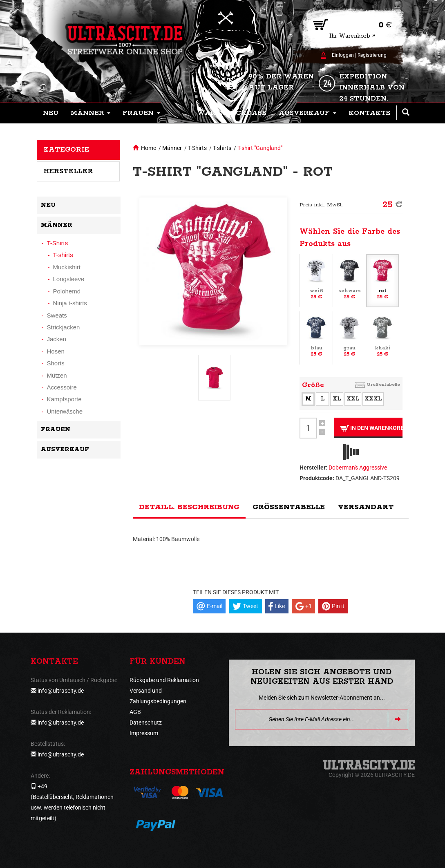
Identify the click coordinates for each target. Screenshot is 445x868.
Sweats (57, 315)
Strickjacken (64, 327)
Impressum (144, 733)
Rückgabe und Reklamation (164, 680)
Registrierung (372, 55)
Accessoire (62, 387)
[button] (91, 113)
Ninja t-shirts (70, 303)
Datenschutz (146, 723)
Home (149, 148)
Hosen (56, 351)
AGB (135, 712)
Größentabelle (383, 384)
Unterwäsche (65, 411)
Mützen (57, 375)
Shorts (56, 363)
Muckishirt (67, 267)
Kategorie (66, 150)
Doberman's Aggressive (358, 468)
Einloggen (343, 55)
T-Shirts (197, 148)
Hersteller (68, 171)
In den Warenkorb (371, 428)
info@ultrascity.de (61, 691)
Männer (172, 148)
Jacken (57, 339)
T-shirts (222, 148)
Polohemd (67, 291)
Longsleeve (69, 279)
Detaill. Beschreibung (189, 507)
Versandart (366, 507)
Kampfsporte (64, 399)
